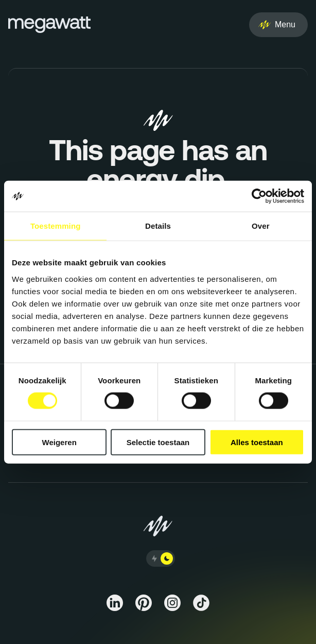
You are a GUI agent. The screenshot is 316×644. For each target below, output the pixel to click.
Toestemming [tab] (56, 226)
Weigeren (59, 442)
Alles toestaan (257, 442)
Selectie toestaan (158, 442)
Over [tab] (261, 226)
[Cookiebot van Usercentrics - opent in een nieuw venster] (259, 196)
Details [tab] (158, 226)
